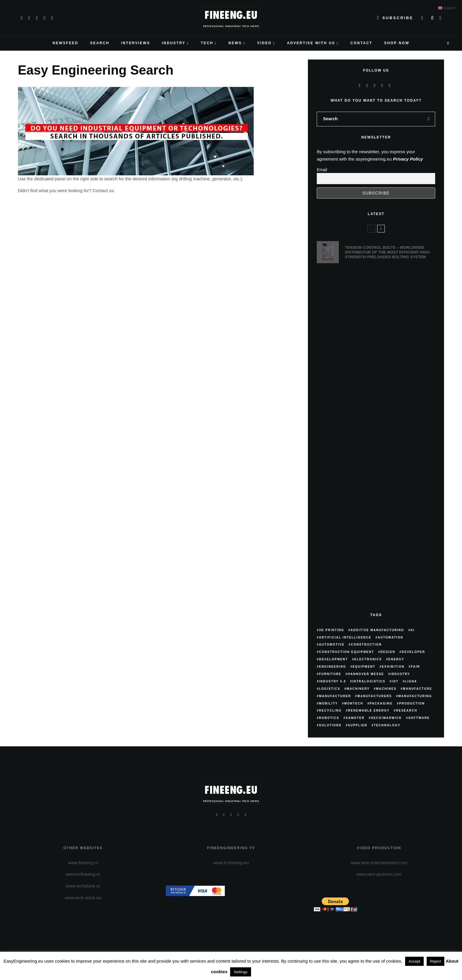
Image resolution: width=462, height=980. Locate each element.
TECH (207, 43)
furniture (330, 674)
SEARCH (100, 43)
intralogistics (369, 681)
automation (391, 637)
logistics (330, 689)
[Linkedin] (52, 18)
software (419, 718)
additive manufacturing (377, 630)
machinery (358, 689)
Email (322, 170)
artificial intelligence (345, 637)
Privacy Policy (408, 159)
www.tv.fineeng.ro (83, 874)
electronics (368, 659)
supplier (358, 725)
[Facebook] (22, 18)
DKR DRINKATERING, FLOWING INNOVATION (386, 281)
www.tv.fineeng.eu (231, 863)
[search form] (370, 119)
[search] (429, 119)
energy (396, 659)
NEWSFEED (66, 43)
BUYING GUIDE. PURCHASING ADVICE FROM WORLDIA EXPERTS (387, 345)
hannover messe (366, 674)
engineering (333, 667)
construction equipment (347, 652)
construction (366, 645)
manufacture (417, 689)
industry (400, 674)
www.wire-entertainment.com (379, 863)
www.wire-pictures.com (379, 874)
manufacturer (335, 696)
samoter (355, 718)
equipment (364, 667)
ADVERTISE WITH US (311, 43)
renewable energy (369, 711)
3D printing (332, 630)
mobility (329, 703)
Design (388, 652)
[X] (29, 18)
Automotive (332, 645)
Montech (354, 703)
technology (387, 725)
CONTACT (361, 43)
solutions (330, 725)
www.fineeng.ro (83, 863)
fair (416, 667)
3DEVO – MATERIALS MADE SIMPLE (378, 312)
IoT (395, 681)
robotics (329, 718)
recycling (330, 711)
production (412, 703)
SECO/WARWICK (386, 718)
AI (412, 630)
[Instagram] (37, 18)
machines (386, 689)
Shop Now (397, 43)
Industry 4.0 (333, 681)
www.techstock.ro (83, 886)
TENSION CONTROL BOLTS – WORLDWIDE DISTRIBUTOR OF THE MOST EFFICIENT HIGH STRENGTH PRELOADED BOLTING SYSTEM (387, 249)
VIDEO (264, 43)
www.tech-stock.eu (83, 898)
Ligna (411, 681)
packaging (381, 703)
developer (413, 652)
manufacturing (415, 696)
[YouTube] (44, 18)
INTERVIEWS (136, 43)
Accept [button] (415, 961)
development (334, 659)
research (407, 711)
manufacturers (375, 696)
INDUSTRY (174, 43)
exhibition (393, 667)
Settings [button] (241, 972)
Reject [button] (436, 961)
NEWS (235, 43)
